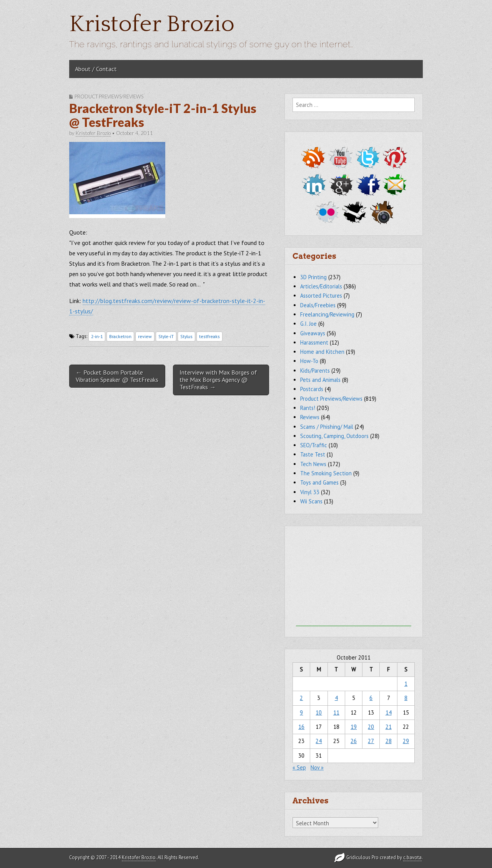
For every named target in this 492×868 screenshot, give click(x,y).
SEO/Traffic (314, 445)
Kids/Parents (315, 371)
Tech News (313, 464)
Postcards (312, 389)
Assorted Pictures (321, 296)
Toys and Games (319, 482)
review (145, 336)
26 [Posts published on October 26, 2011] (354, 741)
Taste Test (313, 454)
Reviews (310, 417)
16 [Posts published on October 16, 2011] (301, 727)
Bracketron (120, 336)
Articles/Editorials (321, 286)
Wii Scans (311, 501)
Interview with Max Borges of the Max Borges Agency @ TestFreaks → (218, 380)
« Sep (299, 767)
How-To (309, 361)
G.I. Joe (308, 324)
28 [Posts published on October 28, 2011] (389, 741)
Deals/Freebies (318, 305)
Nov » (317, 767)
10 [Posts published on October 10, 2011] (319, 712)
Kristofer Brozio (152, 24)
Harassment (314, 342)
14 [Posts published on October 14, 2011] (389, 712)
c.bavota (412, 857)
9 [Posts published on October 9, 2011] (301, 712)
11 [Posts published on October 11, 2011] (336, 712)
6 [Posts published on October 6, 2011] (371, 698)
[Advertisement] (354, 578)
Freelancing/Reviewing (327, 314)
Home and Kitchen (322, 352)
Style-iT (166, 336)
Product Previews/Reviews (109, 97)
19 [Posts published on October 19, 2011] (354, 727)
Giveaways (313, 333)
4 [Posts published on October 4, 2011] (336, 698)
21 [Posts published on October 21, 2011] (389, 727)
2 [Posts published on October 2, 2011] (301, 698)
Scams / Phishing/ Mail (327, 427)
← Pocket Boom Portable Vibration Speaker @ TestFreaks (117, 376)
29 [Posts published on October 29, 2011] (406, 741)
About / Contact (96, 69)
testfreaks (209, 336)
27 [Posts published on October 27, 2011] (371, 741)
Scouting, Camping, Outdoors (334, 436)
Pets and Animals (320, 380)
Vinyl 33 (310, 492)
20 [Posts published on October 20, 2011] (371, 727)
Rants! (308, 408)
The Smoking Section (326, 473)
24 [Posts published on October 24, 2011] (319, 741)
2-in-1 (97, 336)
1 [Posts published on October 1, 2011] (406, 684)
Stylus (186, 336)
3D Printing (313, 277)
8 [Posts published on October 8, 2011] (406, 698)
